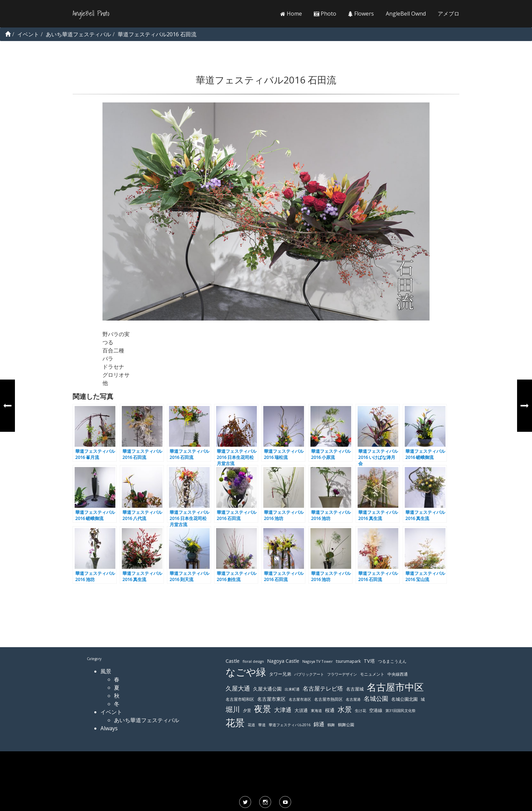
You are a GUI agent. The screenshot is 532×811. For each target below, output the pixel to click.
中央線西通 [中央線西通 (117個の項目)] (398, 674)
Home (291, 14)
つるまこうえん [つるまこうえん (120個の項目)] (392, 661)
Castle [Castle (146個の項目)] (233, 661)
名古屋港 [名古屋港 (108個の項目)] (353, 699)
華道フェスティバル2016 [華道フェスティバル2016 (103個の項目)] (290, 725)
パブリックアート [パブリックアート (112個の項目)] (309, 674)
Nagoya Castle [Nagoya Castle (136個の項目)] (283, 661)
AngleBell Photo (91, 14)
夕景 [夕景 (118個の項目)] (247, 710)
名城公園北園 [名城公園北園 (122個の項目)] (404, 699)
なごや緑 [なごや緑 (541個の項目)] (246, 672)
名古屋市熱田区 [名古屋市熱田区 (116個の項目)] (328, 699)
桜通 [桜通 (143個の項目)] (330, 710)
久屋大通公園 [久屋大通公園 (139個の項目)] (267, 689)
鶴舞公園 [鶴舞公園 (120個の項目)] (346, 725)
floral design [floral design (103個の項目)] (253, 661)
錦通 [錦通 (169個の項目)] (319, 724)
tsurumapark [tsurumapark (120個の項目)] (348, 661)
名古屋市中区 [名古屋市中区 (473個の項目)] (395, 687)
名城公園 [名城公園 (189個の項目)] (376, 698)
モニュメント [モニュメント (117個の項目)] (372, 674)
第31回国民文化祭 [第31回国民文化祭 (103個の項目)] (401, 711)
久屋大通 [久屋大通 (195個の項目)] (238, 688)
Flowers (361, 14)
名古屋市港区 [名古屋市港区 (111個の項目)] (300, 699)
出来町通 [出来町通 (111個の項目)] (292, 689)
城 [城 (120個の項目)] (423, 699)
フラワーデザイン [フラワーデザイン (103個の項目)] (342, 674)
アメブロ (449, 14)
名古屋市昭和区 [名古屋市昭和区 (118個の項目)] (240, 699)
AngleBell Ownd (406, 14)
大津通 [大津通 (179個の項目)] (283, 710)
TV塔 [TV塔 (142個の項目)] (369, 661)
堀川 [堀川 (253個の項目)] (233, 709)
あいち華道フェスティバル (147, 720)
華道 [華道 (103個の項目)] (262, 725)
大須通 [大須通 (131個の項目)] (301, 710)
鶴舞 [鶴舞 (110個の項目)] (331, 725)
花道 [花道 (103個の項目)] (251, 725)
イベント (111, 712)
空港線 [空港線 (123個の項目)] (376, 710)
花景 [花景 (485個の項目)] (235, 722)
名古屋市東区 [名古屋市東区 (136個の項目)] (271, 699)
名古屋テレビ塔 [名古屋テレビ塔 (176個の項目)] (323, 688)
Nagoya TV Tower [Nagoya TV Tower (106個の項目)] (318, 661)
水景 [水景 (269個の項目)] (345, 709)
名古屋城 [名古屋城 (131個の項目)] (355, 689)
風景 (106, 671)
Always (109, 728)
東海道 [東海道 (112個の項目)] (316, 710)
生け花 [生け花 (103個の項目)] (360, 711)
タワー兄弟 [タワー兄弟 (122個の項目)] (280, 674)
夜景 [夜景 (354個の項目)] (263, 709)
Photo (325, 14)
